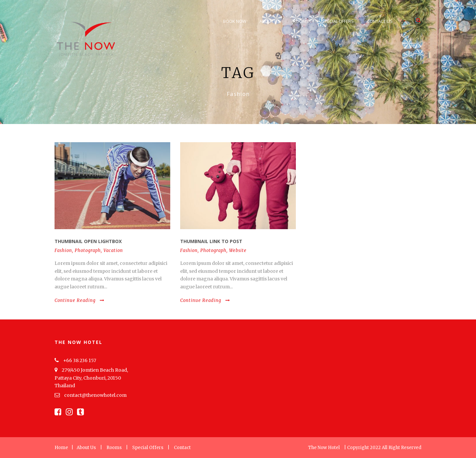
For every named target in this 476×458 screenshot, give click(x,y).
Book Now (235, 21)
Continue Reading (79, 300)
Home (61, 448)
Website (238, 250)
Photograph (88, 250)
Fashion (63, 250)
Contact (182, 448)
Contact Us (380, 21)
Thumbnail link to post (211, 241)
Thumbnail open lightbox (88, 241)
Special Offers (338, 21)
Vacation (113, 250)
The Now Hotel (324, 448)
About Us (270, 21)
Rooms (301, 21)
